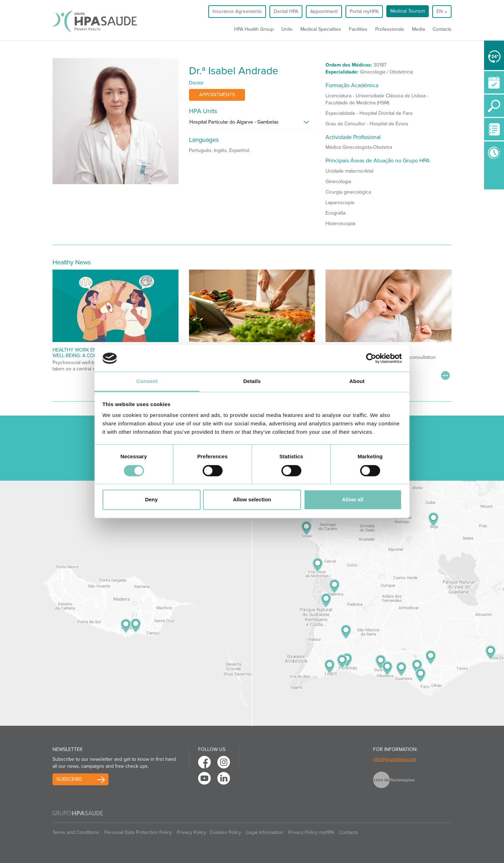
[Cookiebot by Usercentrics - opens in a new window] (371, 358)
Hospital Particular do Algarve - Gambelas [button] (234, 122)
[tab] (252, 124)
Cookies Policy (225, 832)
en (442, 11)
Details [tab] (252, 381)
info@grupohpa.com (395, 759)
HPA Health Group (254, 29)
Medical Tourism (408, 11)
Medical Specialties (321, 29)
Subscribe (69, 779)
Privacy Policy (191, 832)
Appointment (324, 11)
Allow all (353, 500)
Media (418, 29)
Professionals (390, 29)
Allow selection (252, 500)
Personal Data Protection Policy (138, 832)
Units (287, 29)
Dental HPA (286, 11)
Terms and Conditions (76, 832)
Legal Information (265, 832)
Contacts (442, 29)
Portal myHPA (364, 11)
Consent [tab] (147, 381)
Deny (151, 500)
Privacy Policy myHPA (311, 832)
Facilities (358, 29)
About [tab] (357, 381)
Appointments (217, 95)
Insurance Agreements (237, 11)
